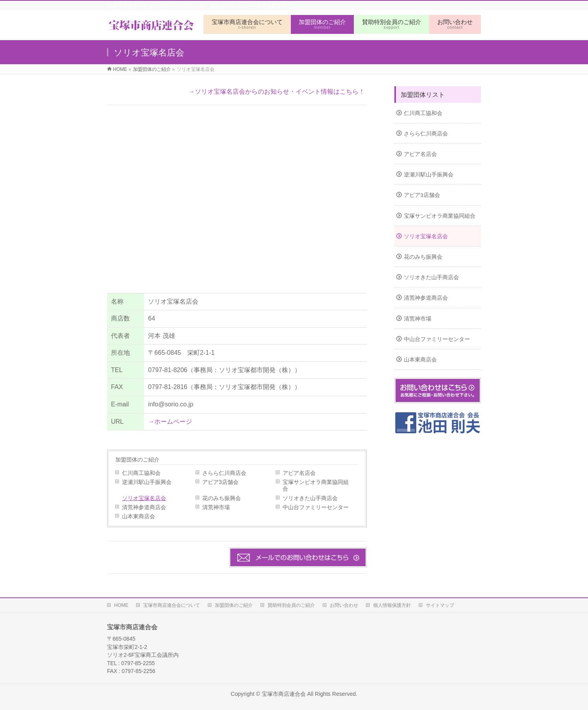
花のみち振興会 (222, 498)
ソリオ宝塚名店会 (144, 498)
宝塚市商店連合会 (284, 694)
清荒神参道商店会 (144, 507)
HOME (121, 605)
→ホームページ (170, 422)
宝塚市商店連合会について (172, 605)
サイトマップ (440, 605)
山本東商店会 (139, 516)
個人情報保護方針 (392, 605)
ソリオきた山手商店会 (310, 498)
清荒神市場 (216, 507)
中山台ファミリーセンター (316, 507)
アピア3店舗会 (220, 482)
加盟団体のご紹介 (137, 460)
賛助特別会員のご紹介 (291, 605)
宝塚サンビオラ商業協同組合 (316, 486)
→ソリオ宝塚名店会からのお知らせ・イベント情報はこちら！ (277, 92)
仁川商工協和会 (141, 473)
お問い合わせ (344, 605)
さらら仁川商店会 (224, 473)
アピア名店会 (299, 473)
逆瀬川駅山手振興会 (147, 482)
